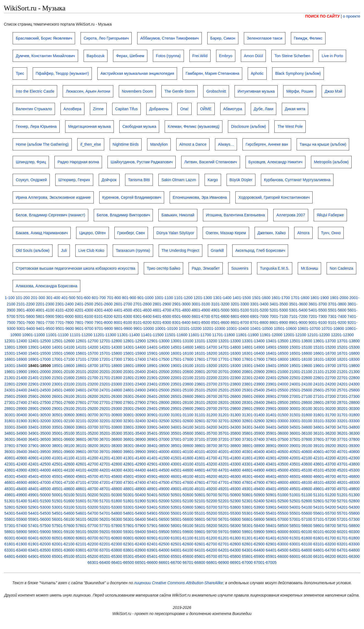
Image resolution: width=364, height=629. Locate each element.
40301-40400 (253, 452)
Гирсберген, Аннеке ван (267, 144)
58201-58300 (230, 526)
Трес (20, 73)
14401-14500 (158, 347)
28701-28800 (348, 402)
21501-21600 (63, 378)
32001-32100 (63, 421)
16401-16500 (277, 353)
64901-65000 (39, 556)
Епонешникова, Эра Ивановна (200, 197)
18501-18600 (63, 366)
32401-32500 (158, 421)
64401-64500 (277, 550)
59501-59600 (182, 532)
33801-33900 (135, 427)
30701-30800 (111, 415)
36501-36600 (63, 439)
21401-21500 (39, 378)
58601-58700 (325, 526)
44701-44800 (230, 470)
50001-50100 (63, 495)
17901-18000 (277, 359)
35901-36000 (277, 433)
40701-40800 (348, 452)
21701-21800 (111, 378)
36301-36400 (16, 439)
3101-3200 (220, 304)
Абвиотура (233, 109)
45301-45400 (16, 476)
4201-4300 (84, 310)
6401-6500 (162, 316)
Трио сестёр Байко (164, 268)
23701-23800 (230, 384)
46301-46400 (253, 476)
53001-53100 (63, 507)
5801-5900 (45, 316)
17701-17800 (230, 359)
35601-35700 (206, 433)
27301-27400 (16, 402)
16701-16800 (348, 353)
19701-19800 (348, 366)
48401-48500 (39, 489)
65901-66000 (277, 556)
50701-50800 (230, 495)
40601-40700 (325, 452)
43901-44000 (39, 470)
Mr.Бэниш (309, 268)
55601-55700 (325, 513)
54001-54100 (301, 507)
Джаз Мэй (333, 91)
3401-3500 (279, 304)
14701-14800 (230, 347)
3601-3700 (318, 304)
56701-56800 (230, 519)
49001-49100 (182, 489)
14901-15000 (277, 347)
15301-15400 (16, 353)
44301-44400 (135, 470)
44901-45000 (277, 470)
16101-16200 (206, 353)
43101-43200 (206, 464)
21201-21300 (348, 372)
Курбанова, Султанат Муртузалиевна (297, 180)
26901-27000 (277, 396)
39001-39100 (301, 446)
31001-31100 (182, 415)
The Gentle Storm (180, 91)
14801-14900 (253, 347)
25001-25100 (182, 390)
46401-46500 (277, 476)
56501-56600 (182, 519)
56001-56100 (63, 519)
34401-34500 (277, 427)
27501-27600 (63, 402)
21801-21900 (135, 378)
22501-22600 (301, 378)
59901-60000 (277, 532)
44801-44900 (253, 470)
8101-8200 (143, 322)
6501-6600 (181, 316)
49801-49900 (16, 495)
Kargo (213, 180)
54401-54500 (39, 513)
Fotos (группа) (168, 56)
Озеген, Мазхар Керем (226, 233)
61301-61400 (253, 538)
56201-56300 (111, 519)
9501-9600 (65, 329)
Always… (226, 144)
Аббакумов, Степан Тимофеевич (169, 38)
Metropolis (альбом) (331, 162)
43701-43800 (348, 464)
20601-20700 (206, 372)
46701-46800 (348, 476)
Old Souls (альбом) (33, 250)
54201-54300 (348, 507)
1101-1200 (183, 298)
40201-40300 (230, 452)
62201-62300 (111, 544)
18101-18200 (325, 359)
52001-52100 (182, 501)
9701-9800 (104, 329)
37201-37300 (230, 439)
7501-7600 (25, 322)
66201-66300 (348, 556)
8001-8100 (123, 322)
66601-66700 (170, 562)
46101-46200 (206, 476)
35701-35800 (230, 433)
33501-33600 (63, 427)
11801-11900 (247, 335)
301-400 (53, 298)
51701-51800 (111, 501)
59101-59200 (87, 532)
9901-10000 (144, 329)
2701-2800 (143, 304)
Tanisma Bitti (139, 180)
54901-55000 (158, 513)
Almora (303, 233)
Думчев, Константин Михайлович (45, 56)
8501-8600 (220, 322)
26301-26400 (135, 396)
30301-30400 (16, 415)
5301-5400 (298, 310)
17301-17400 (135, 359)
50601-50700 (206, 495)
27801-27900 (135, 402)
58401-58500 (277, 526)
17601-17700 (206, 359)
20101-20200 (87, 372)
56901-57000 (277, 519)
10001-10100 (166, 329)
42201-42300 (348, 458)
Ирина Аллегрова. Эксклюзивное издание (53, 197)
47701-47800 (230, 482)
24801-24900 (135, 390)
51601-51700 (87, 501)
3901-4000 (25, 310)
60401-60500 (39, 538)
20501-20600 (182, 372)
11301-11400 (129, 335)
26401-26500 (158, 396)
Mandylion (159, 144)
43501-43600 (301, 464)
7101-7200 (298, 316)
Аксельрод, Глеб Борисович (260, 250)
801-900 (129, 298)
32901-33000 (277, 421)
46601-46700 (325, 476)
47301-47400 (135, 482)
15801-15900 (135, 353)
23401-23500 (158, 384)
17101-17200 (87, 359)
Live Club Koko (91, 250)
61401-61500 (277, 538)
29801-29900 (253, 409)
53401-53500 (158, 507)
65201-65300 (111, 556)
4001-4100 (45, 310)
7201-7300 (318, 316)
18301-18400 (16, 366)
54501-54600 (63, 513)
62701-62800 (230, 544)
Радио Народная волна (78, 162)
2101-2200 (25, 304)
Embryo (226, 56)
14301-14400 (135, 347)
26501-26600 (182, 396)
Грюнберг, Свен (131, 233)
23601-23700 (206, 384)
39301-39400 (16, 452)
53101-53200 (87, 507)
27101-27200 (325, 396)
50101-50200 (87, 495)
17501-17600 (182, 359)
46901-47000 (39, 482)
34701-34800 (348, 427)
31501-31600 (301, 415)
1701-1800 (300, 298)
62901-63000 (277, 544)
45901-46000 (158, 476)
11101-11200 (81, 335)
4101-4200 (64, 310)
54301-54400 (16, 513)
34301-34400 (253, 427)
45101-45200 (325, 470)
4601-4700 (162, 310)
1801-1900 (320, 298)
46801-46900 (16, 482)
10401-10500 (262, 329)
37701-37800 (348, 439)
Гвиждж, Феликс (308, 38)
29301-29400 (135, 409)
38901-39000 (277, 446)
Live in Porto (332, 56)
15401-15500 (39, 353)
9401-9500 (45, 329)
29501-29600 (182, 409)
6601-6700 (201, 316)
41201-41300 (111, 458)
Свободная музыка (139, 126)
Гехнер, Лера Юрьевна (36, 126)
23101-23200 (87, 384)
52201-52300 (230, 501)
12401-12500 (39, 341)
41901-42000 (277, 458)
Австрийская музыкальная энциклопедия (137, 73)
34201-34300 (230, 427)
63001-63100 (301, 544)
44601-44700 (206, 470)
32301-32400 (135, 421)
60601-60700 (87, 538)
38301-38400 (135, 446)
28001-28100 (182, 402)
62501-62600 (182, 544)
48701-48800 (111, 489)
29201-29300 (111, 409)
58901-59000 (39, 532)
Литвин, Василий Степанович (210, 162)
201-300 (38, 298)
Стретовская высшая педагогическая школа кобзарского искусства (75, 268)
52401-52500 (277, 501)
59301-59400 (135, 532)
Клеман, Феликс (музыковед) (194, 126)
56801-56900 (253, 519)
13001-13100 (182, 341)
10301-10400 (238, 329)
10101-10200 (190, 329)
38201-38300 (111, 446)
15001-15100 (301, 347)
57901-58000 (158, 526)
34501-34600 (301, 427)
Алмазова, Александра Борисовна (46, 286)
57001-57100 (301, 519)
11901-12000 (271, 335)
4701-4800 (181, 310)
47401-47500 (158, 482)
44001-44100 (63, 470)
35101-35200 (87, 433)
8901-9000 (298, 322)
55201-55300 (230, 513)
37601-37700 (325, 439)
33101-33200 (325, 421)
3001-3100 (201, 304)
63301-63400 (16, 550)
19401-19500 (277, 366)
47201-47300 (111, 482)
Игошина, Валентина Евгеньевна (235, 215)
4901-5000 (220, 310)
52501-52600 (301, 501)
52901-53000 (39, 507)
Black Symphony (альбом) (298, 73)
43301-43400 (253, 464)
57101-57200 (325, 519)
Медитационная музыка (89, 126)
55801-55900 (16, 519)
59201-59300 (111, 532)
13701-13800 (348, 341)
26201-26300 (111, 396)
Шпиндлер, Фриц (31, 162)
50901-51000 (277, 495)
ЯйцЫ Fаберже (330, 215)
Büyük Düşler (241, 180)
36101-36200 (325, 433)
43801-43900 (16, 470)
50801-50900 (253, 495)
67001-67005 (265, 562)
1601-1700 (281, 298)
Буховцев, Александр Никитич (275, 162)
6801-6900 (240, 316)
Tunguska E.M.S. (275, 268)
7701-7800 (64, 322)
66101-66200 (325, 556)
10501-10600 (285, 329)
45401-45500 (39, 476)
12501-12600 (63, 341)
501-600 (83, 298)
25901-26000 (39, 396)
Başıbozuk (96, 56)
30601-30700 (87, 415)
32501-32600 (182, 421)
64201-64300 (230, 550)
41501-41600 (182, 458)
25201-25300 (230, 390)
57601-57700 (87, 526)
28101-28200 (206, 402)
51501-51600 (63, 501)
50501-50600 (182, 495)
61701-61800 (348, 538)
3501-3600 (298, 304)
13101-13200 (206, 341)
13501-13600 (301, 341)
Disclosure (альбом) (248, 126)
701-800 (114, 298)
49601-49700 (325, 489)
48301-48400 (16, 489)
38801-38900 (253, 446)
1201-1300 (203, 298)
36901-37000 (158, 439)
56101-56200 (87, 519)
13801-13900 (16, 347)
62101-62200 (87, 544)
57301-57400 (16, 526)
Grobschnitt (216, 91)
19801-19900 (16, 372)
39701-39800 (111, 452)
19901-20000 (39, 372)
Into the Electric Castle (35, 91)
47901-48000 (277, 482)
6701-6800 (220, 316)
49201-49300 (230, 489)
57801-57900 (135, 526)
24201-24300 (348, 384)
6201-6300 (123, 316)
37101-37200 (206, 439)
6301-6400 (143, 316)
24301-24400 (16, 390)
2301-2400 (64, 304)
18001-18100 (301, 359)
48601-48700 (87, 489)
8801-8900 (279, 322)
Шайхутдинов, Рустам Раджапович (142, 162)
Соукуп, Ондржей (31, 180)
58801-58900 (16, 532)
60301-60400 (16, 538)
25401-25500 (277, 390)
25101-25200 (206, 390)
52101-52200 (206, 501)
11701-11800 (224, 335)
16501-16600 (301, 353)
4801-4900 (201, 310)
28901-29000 (39, 409)
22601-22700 (325, 378)
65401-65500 (158, 556)
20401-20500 (158, 372)
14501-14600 (182, 347)
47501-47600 (182, 482)
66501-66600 (146, 562)
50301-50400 (135, 495)
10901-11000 (33, 335)
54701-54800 (111, 513)
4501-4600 (143, 310)
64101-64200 (206, 550)
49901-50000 (39, 495)
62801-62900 (253, 544)
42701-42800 (111, 464)
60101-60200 (325, 532)
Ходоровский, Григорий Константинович (274, 197)
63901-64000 (158, 550)
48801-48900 (135, 489)
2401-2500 (84, 304)
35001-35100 (63, 433)
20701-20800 (230, 372)
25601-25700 (325, 390)
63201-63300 (348, 544)
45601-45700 (87, 476)
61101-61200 (206, 538)
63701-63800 (111, 550)
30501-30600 (63, 415)
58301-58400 (253, 526)
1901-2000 (339, 298)
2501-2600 (104, 304)
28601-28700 (325, 402)
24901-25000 (158, 390)
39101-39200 (325, 446)
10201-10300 (214, 329)
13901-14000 (39, 347)
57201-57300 (348, 519)
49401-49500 (277, 489)
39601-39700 (87, 452)
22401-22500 (277, 378)
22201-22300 (230, 378)
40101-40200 (206, 452)
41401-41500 (158, 458)
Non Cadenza (341, 268)
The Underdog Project (180, 250)
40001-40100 (182, 452)
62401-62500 (158, 544)
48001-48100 (301, 482)
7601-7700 (45, 322)
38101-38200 (87, 446)
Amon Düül (253, 56)
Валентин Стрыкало (34, 109)
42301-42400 (16, 464)
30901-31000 (158, 415)
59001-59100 (63, 532)
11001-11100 (57, 335)
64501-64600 (301, 550)
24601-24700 (87, 390)
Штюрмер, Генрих (74, 180)
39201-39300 (348, 446)
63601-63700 (87, 550)
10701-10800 (333, 329)
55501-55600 (301, 513)
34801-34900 (16, 433)
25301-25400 (253, 390)
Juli (64, 250)
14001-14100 (63, 347)
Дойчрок (109, 180)
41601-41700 (206, 458)
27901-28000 (158, 402)
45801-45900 (135, 476)
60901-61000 (158, 538)
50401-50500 (158, 495)
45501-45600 (63, 476)
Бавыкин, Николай (178, 215)
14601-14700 (206, 347)
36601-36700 (87, 439)
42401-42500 (39, 464)
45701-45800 (111, 476)
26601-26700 (206, 396)
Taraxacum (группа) (133, 250)
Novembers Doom (137, 91)
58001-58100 (182, 526)
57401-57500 (39, 526)
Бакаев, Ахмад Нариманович (42, 233)
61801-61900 (16, 544)
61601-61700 (325, 538)
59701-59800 (230, 532)
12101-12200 (318, 335)
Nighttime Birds (126, 144)
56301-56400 (135, 519)
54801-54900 (135, 513)
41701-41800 (230, 458)
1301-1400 (222, 298)
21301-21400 (16, 378)
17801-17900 (253, 359)
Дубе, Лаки (264, 109)
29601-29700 (206, 409)
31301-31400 (253, 415)
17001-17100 (63, 359)
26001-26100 (63, 396)
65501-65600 (182, 556)
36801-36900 (135, 439)
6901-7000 (259, 316)
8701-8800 (259, 322)
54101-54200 (325, 507)
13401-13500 (277, 341)
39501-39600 (63, 452)
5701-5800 (25, 316)
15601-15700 (87, 353)
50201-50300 (111, 495)
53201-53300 (111, 507)
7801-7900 (84, 322)
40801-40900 (16, 458)
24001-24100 (301, 384)
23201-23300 (111, 384)
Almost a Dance (193, 144)
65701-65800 (230, 556)
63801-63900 (135, 550)
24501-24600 (63, 390)
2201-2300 (45, 304)
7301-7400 (337, 316)
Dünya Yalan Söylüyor (175, 233)
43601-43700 (325, 464)
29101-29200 (87, 409)
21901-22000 (158, 378)
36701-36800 (111, 439)
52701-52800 (348, 501)
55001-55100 (182, 513)
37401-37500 (277, 439)
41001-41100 (63, 458)
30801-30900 (135, 415)
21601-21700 (87, 378)
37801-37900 (16, 446)
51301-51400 (16, 501)
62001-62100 (63, 544)
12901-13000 (158, 341)
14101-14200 (87, 347)
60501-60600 (63, 538)
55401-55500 (277, 513)
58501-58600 (301, 526)
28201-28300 (230, 402)
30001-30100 (301, 409)
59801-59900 (253, 532)
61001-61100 (182, 538)
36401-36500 (39, 439)
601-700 (99, 298)
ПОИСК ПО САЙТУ (322, 16)
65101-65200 (87, 556)
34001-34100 (182, 427)
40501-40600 (301, 452)
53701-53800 (230, 507)
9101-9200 (337, 322)
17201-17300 (111, 359)
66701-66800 (194, 562)
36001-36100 (301, 433)
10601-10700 (309, 329)
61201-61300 (230, 538)
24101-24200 (325, 384)
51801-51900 (135, 501)
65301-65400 (135, 556)
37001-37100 (182, 439)
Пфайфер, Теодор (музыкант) (62, 73)
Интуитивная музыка (256, 91)
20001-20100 (63, 372)
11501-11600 (176, 335)
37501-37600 (301, 439)
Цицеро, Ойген (92, 233)
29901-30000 (277, 409)
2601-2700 (123, 304)
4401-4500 (123, 310)
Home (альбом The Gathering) (42, 144)
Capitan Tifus (126, 109)
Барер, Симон (223, 38)
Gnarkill (217, 250)
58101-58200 (206, 526)
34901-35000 (39, 433)
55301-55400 (253, 513)
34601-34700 (325, 427)
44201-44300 (111, 470)
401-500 (68, 298)
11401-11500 (152, 335)
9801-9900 (123, 329)
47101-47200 (87, 482)
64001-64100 (182, 550)
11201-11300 (105, 335)
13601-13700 (325, 341)
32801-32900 (253, 421)
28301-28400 (253, 402)
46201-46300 (230, 476)
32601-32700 (206, 421)
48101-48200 (325, 482)
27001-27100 (301, 396)
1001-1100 (164, 298)
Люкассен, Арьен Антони (88, 91)
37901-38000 (39, 446)
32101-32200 (87, 421)
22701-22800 (348, 378)
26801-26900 (253, 396)
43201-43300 (230, 464)
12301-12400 (16, 341)
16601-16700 (325, 353)
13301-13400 (253, 341)
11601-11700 (200, 335)
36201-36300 (348, 433)
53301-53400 (135, 507)
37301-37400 (253, 439)
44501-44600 (182, 470)
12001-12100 (295, 335)
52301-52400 (253, 501)
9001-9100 (318, 322)
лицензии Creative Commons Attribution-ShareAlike (179, 583)
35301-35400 (135, 433)
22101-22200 (206, 378)
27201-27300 (348, 396)
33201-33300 (348, 421)
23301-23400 (135, 384)
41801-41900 (253, 458)
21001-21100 (301, 372)
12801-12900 (135, 341)
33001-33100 (301, 421)
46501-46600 (301, 476)
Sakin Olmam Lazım (179, 180)
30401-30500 (39, 415)
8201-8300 (162, 322)
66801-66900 (218, 562)
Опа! (184, 109)
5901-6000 (64, 316)
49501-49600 (301, 489)
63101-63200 (325, 544)
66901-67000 (242, 562)
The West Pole (290, 126)
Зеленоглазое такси (265, 38)
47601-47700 (206, 482)
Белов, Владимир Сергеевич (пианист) (50, 215)
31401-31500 (277, 415)
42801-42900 (135, 464)
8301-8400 (181, 322)
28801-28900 (16, 409)
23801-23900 (253, 384)
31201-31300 (230, 415)
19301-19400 (253, 366)
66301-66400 (99, 562)
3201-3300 (240, 304)
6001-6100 (84, 316)
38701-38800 (230, 446)
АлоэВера (72, 109)
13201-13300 (230, 341)
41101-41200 (87, 458)
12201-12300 (342, 335)
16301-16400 (253, 353)
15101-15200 (325, 347)
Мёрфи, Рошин (300, 91)
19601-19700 (325, 366)
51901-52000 (158, 501)
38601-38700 (206, 446)
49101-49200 (206, 489)
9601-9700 (84, 329)
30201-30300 (348, 409)
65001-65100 (63, 556)
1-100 (10, 298)
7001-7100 (279, 316)
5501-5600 (337, 310)
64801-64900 (16, 556)
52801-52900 (16, 507)
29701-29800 (230, 409)
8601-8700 (240, 322)
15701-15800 (111, 353)
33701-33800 (111, 427)
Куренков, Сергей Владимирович (132, 197)
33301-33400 (16, 427)
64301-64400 (253, 550)
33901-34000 (158, 427)
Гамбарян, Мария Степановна (212, 73)
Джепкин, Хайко (272, 233)
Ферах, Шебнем (130, 56)
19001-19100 (182, 366)
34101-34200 (206, 427)
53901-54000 (277, 507)
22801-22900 (16, 384)
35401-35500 (158, 433)
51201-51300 (348, 495)
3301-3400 (259, 304)
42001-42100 (301, 458)
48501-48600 (63, 489)
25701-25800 (348, 390)
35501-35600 (182, 433)
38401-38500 (158, 446)
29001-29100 (63, 409)
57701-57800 (111, 526)
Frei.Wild (200, 56)
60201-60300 (348, 532)
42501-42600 (63, 464)
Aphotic (257, 73)
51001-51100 (301, 495)
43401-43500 (277, 464)
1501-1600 (261, 298)
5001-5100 (240, 310)
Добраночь (159, 109)
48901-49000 (158, 489)
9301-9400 (26, 329)
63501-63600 (63, 550)
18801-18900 (135, 366)
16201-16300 (230, 353)
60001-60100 (301, 532)
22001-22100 (182, 378)
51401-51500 (39, 501)
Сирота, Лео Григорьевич (106, 38)
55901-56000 (39, 519)
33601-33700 (87, 427)
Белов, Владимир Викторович (123, 215)
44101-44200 (87, 470)
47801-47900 (253, 482)
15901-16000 (158, 353)
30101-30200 (325, 409)
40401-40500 (277, 452)
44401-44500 (158, 470)
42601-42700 (87, 464)
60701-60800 (111, 538)
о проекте (351, 16)
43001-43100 (182, 464)
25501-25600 (301, 390)
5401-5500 (318, 310)
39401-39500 (39, 452)
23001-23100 (63, 384)
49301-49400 (253, 489)
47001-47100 (63, 482)
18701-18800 (111, 366)
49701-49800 (348, 489)
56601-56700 (206, 519)
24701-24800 (111, 390)
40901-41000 (39, 458)
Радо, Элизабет (206, 268)
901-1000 (145, 298)
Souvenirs (240, 268)
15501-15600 (63, 353)
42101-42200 (325, 458)
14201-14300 (111, 347)
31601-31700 (325, 415)
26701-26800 (230, 396)
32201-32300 (111, 421)
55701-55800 (348, 513)
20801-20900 (253, 372)
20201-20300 (111, 372)
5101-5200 (259, 310)
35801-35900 (253, 433)
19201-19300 (230, 366)
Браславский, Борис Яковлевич (44, 38)
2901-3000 (181, 304)
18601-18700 (87, 366)
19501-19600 (301, 366)
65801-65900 (253, 556)
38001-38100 (63, 446)
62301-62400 (135, 544)
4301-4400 (104, 310)
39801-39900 (135, 452)
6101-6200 (104, 316)
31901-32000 (39, 421)
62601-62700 (206, 544)
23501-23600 (182, 384)
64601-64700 (325, 550)
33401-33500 (39, 427)
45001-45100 (301, 470)
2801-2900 (162, 304)
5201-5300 (279, 310)
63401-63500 (39, 550)
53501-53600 (182, 507)
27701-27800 (111, 402)
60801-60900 (135, 538)
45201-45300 (348, 470)
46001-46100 (182, 476)
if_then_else (91, 144)
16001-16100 (182, 353)
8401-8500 (201, 322)
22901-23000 (39, 384)
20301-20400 (135, 372)
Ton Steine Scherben (292, 56)
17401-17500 (158, 359)
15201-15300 (348, 347)
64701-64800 (348, 550)
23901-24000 (277, 384)
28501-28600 (301, 402)
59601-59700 (206, 532)
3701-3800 (337, 304)
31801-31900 (16, 421)
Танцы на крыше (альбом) (323, 144)
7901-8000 (104, 322)
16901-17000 (39, 359)
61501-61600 (301, 538)
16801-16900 (16, 359)
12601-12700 (87, 341)
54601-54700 (87, 513)
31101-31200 (206, 415)
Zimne (98, 109)
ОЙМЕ (206, 109)
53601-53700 (206, 507)
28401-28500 (277, 402)
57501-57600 (63, 526)
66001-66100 (301, 556)
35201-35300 (111, 433)
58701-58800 (348, 526)
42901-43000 (158, 464)
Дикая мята (295, 109)
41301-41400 (135, 458)
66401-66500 (123, 562)
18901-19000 (158, 366)
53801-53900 (253, 507)
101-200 (23, 298)
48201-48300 (348, 482)
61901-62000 (39, 544)
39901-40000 (158, 452)
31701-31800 (348, 415)
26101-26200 (87, 396)
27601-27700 (87, 402)
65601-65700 (206, 556)
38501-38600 (182, 446)
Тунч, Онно (331, 233)
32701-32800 (230, 421)
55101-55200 (206, 513)
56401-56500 (158, 519)
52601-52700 (325, 501)
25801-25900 (16, 396)
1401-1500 (242, 298)
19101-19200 (206, 366)
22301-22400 (253, 378)
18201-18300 (348, 359)
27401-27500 (39, 402)
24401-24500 (39, 390)
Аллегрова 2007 (291, 215)
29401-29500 (158, 409)
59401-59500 (158, 532)
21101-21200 (325, 372)
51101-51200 (325, 495)
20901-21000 (277, 372)
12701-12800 (111, 341)
